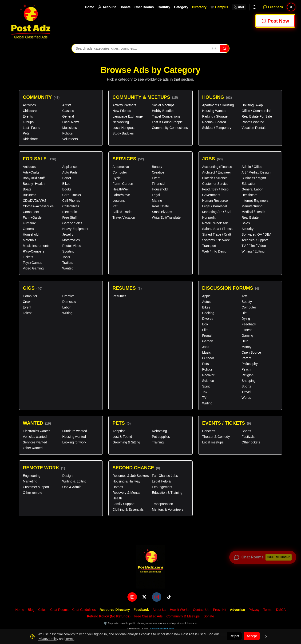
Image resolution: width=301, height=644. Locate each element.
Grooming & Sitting (126, 442)
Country (164, 7)
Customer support (36, 487)
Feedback (249, 324)
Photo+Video (72, 246)
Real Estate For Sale (257, 116)
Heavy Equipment (75, 229)
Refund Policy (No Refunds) (109, 616)
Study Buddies (123, 133)
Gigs (33, 288)
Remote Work (44, 468)
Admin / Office (252, 167)
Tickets (28, 257)
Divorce (208, 319)
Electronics (70, 212)
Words (246, 398)
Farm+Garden (33, 217)
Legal (156, 195)
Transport (209, 246)
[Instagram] (157, 597)
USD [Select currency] (239, 7)
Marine (157, 201)
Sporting (68, 251)
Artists (67, 105)
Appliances (70, 167)
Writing (67, 313)
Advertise (238, 610)
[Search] (224, 48)
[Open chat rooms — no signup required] (263, 557)
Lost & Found (122, 437)
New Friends (122, 111)
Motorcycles (71, 240)
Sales (246, 223)
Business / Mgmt (254, 178)
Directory (199, 7)
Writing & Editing (74, 481)
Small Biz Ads (162, 212)
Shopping (248, 381)
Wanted (68, 268)
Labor (67, 307)
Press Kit (220, 610)
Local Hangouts (124, 128)
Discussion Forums (231, 288)
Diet (244, 313)
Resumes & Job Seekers (131, 476)
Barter (67, 178)
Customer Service (215, 184)
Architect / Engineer (217, 172)
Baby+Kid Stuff (34, 178)
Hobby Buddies (163, 111)
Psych (246, 369)
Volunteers (70, 139)
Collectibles (71, 206)
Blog (31, 610)
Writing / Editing (253, 251)
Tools (66, 257)
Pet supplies (161, 437)
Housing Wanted (214, 111)
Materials (30, 240)
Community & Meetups (145, 97)
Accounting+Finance (217, 167)
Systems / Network (216, 240)
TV (204, 398)
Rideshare (30, 139)
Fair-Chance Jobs (165, 476)
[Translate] (254, 7)
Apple (206, 296)
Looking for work (74, 442)
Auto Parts (70, 172)
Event (156, 178)
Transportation (162, 504)
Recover (208, 375)
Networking (121, 122)
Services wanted (35, 442)
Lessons (119, 201)
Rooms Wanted (253, 122)
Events (28, 116)
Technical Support (255, 240)
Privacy (254, 610)
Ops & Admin (72, 487)
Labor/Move (121, 195)
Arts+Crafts (31, 172)
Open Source (251, 352)
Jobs (212, 159)
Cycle (117, 178)
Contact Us (201, 610)
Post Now (275, 21)
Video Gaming (33, 268)
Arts (244, 296)
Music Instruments (36, 246)
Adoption (119, 431)
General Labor (252, 189)
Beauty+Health (34, 184)
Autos (206, 302)
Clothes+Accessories (38, 206)
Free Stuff (69, 217)
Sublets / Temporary (217, 128)
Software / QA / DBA (256, 234)
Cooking (208, 313)
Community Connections (170, 128)
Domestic (69, 302)
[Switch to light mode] (291, 7)
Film (205, 330)
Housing (217, 97)
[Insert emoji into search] (214, 48)
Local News (71, 122)
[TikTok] (169, 597)
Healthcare (250, 195)
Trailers (68, 263)
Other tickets (251, 442)
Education (249, 184)
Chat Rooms (144, 7)
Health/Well (121, 189)
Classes (68, 111)
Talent (27, 313)
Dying (246, 319)
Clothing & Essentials (128, 510)
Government (211, 195)
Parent (246, 358)
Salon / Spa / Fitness (217, 229)
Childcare (30, 111)
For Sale (40, 159)
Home (89, 7)
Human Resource (215, 201)
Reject (234, 636)
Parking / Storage (215, 116)
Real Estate (160, 206)
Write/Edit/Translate (166, 217)
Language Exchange (127, 116)
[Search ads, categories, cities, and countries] (140, 48)
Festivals (248, 437)
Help (245, 341)
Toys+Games (32, 263)
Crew (27, 302)
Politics (67, 133)
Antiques (29, 167)
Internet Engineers (255, 201)
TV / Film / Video (254, 246)
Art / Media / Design (256, 172)
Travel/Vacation (124, 217)
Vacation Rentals (254, 128)
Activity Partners (124, 105)
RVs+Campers (34, 251)
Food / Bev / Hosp (215, 189)
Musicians (70, 128)
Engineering (32, 476)
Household (31, 234)
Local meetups (213, 442)
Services (128, 159)
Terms (268, 610)
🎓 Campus (219, 7)
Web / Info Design (215, 251)
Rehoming (159, 431)
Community (41, 97)
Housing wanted (74, 437)
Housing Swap (252, 105)
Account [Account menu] (107, 7)
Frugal (207, 336)
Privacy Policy (48, 639)
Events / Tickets (227, 423)
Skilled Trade (122, 212)
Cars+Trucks (72, 195)
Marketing (30, 481)
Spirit (206, 386)
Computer (120, 172)
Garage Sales (72, 223)
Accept (252, 636)
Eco (205, 324)
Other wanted (33, 448)
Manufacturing (252, 206)
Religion (248, 375)
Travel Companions (166, 116)
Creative (158, 172)
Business (30, 195)
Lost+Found (32, 128)
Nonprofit (209, 217)
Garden (208, 341)
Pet (115, 206)
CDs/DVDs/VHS (35, 201)
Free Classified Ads (149, 616)
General (68, 116)
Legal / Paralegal (215, 206)
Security (248, 229)
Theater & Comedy (216, 437)
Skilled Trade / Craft (217, 234)
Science (208, 381)
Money (246, 347)
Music (207, 352)
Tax (205, 392)
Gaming (247, 336)
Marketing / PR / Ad (216, 212)
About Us (159, 610)
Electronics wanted (37, 431)
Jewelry (68, 234)
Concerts (209, 431)
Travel (246, 392)
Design (67, 476)
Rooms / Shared (214, 122)
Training (158, 442)
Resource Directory (115, 610)
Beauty (157, 167)
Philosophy (250, 364)
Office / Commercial (256, 111)
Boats (27, 189)
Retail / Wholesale (216, 223)
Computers (31, 212)
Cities (42, 610)
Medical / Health (253, 212)
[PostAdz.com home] (150, 567)
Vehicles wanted (35, 437)
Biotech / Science (215, 178)
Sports (246, 386)
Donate (125, 7)
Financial (158, 184)
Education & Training (167, 493)
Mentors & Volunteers (168, 510)
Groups (28, 122)
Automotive (121, 167)
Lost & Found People (167, 122)
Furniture (29, 223)
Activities (29, 105)
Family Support (123, 504)
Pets (26, 133)
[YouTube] (132, 597)
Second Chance (136, 468)
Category (181, 7)
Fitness (247, 330)
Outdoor (208, 358)
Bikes (66, 184)
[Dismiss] (266, 636)
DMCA (281, 610)
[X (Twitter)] (144, 597)
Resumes (127, 288)
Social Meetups (163, 105)
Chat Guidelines (84, 610)
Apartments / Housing (218, 105)
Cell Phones (71, 201)
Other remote (32, 493)
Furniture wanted (75, 431)
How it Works (179, 610)
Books (67, 189)
